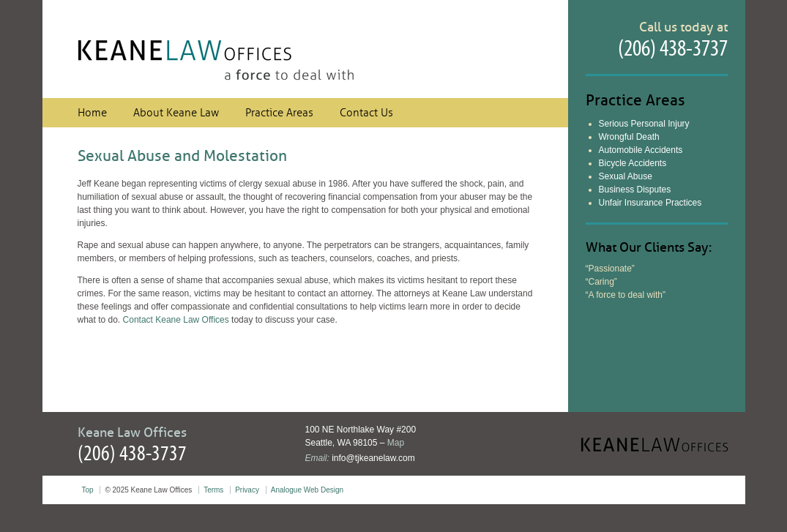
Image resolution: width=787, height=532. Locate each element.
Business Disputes (635, 190)
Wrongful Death (629, 137)
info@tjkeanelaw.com (373, 458)
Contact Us (366, 113)
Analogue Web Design (307, 490)
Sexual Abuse (626, 176)
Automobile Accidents (641, 150)
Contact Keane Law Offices (176, 320)
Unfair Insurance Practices (650, 203)
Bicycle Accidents (633, 163)
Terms (213, 490)
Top (88, 490)
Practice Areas (279, 113)
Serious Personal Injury (644, 124)
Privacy (247, 490)
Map (396, 443)
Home (92, 113)
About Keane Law (176, 113)
